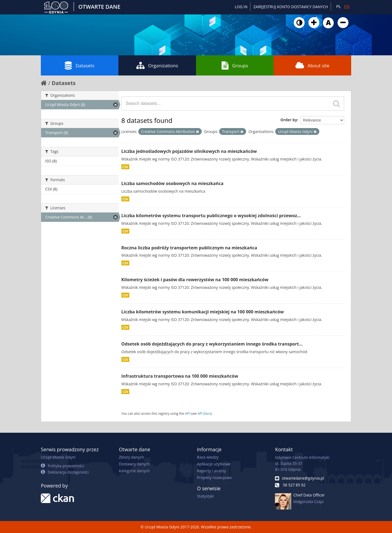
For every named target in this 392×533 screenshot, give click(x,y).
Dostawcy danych (134, 464)
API (187, 413)
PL (339, 7)
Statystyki (206, 496)
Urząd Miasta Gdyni (58, 457)
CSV (125, 167)
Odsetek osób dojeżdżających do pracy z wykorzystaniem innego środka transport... (212, 344)
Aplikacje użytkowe (214, 464)
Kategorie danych (134, 471)
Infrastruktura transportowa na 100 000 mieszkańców (180, 376)
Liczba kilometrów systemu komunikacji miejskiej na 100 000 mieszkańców (203, 312)
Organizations (157, 65)
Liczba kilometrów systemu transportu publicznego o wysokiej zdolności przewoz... (211, 216)
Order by (289, 120)
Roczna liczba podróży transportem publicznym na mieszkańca (189, 248)
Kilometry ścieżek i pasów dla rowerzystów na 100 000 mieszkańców (195, 280)
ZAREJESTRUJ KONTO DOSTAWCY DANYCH (291, 7)
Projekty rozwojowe (215, 478)
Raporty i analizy (212, 471)
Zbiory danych (131, 457)
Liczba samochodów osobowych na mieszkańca (172, 183)
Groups (235, 65)
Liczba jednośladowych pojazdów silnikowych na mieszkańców (189, 151)
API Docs (204, 413)
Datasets (79, 65)
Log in (241, 7)
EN (347, 7)
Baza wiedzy (208, 457)
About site (312, 65)
